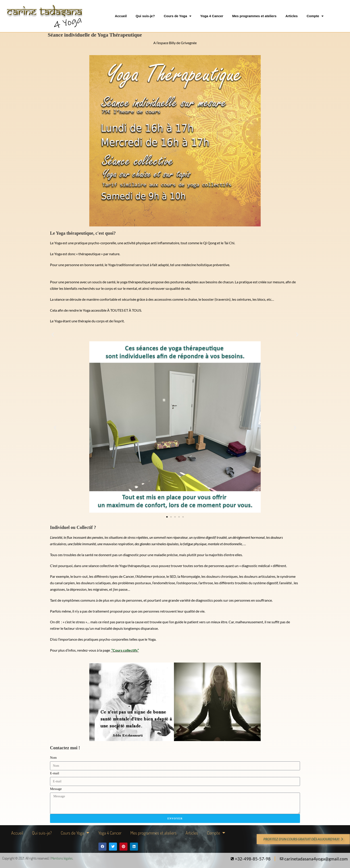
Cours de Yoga (178, 16)
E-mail (55, 773)
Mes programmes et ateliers (254, 16)
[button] (53, 335)
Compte (315, 16)
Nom (53, 758)
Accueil (121, 16)
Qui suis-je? (145, 16)
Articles (292, 16)
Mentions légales (62, 858)
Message (56, 789)
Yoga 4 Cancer (212, 16)
